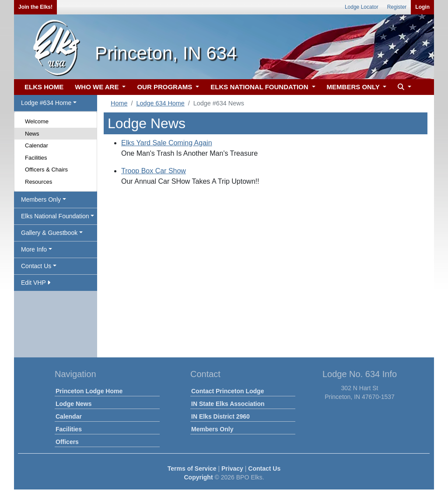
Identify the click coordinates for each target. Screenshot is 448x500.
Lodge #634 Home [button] (46, 103)
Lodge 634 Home (160, 103)
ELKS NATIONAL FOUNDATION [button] (260, 87)
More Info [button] (34, 249)
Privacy (232, 469)
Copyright (198, 477)
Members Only (212, 429)
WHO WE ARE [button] (98, 87)
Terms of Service (192, 469)
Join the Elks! (35, 7)
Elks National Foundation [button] (55, 216)
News (32, 134)
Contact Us (264, 469)
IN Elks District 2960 (220, 416)
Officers (67, 442)
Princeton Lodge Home (89, 391)
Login (422, 7)
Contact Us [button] (36, 266)
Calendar (37, 145)
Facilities (36, 158)
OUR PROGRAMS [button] (165, 87)
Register (397, 7)
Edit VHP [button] (36, 283)
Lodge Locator (362, 7)
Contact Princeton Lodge (227, 391)
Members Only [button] (41, 199)
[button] (403, 87)
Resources (38, 182)
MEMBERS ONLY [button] (354, 87)
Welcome (37, 121)
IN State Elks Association (228, 404)
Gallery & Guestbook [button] (49, 233)
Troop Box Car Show (154, 171)
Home (119, 103)
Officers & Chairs (46, 170)
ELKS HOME (44, 87)
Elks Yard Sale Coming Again (167, 143)
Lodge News (73, 404)
